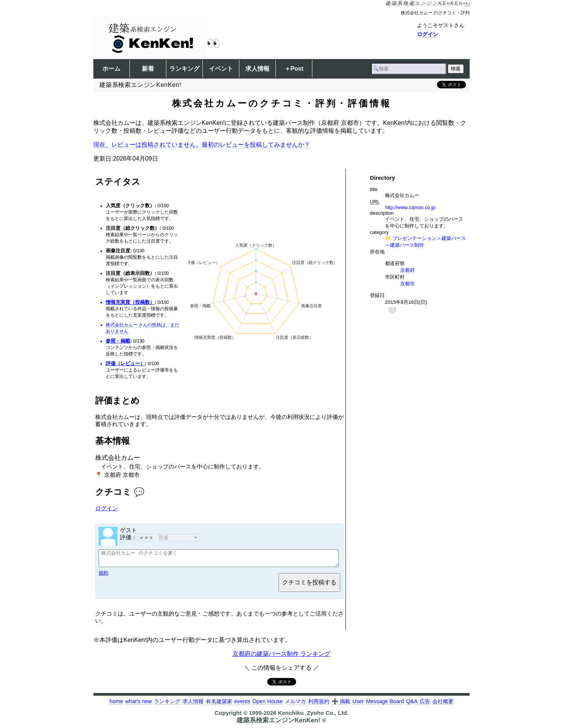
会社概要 (443, 705)
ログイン (428, 34)
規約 (103, 576)
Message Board (385, 705)
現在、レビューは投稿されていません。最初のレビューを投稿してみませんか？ (202, 145)
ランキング (184, 69)
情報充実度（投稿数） (130, 302)
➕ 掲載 (341, 705)
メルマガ (295, 705)
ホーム (111, 69)
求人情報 (257, 69)
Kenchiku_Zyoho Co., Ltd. (313, 716)
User (358, 705)
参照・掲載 (118, 341)
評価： (160, 537)
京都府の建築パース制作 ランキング (281, 657)
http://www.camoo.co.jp (410, 207)
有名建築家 (219, 705)
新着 (148, 69)
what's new (139, 705)
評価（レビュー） (125, 363)
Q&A (412, 705)
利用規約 (319, 705)
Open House (268, 705)
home (116, 705)
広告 (425, 705)
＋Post (294, 69)
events (242, 705)
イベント (221, 69)
